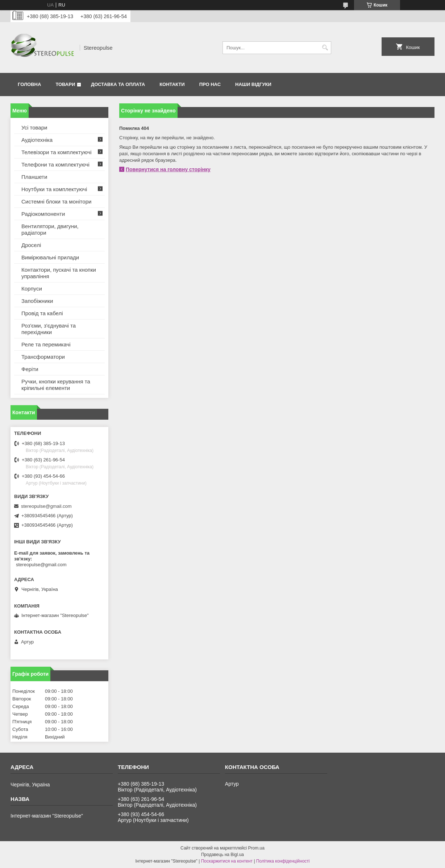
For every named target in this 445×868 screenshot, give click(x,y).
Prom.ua (256, 848)
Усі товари (34, 127)
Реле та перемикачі (46, 344)
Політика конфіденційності (283, 861)
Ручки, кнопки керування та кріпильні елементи (56, 385)
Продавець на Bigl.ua (222, 855)
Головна (29, 84)
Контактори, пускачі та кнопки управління (59, 273)
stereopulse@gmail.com (46, 506)
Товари (65, 84)
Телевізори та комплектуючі (57, 152)
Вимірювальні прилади (50, 257)
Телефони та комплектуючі (55, 164)
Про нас (210, 84)
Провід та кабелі (42, 313)
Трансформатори (43, 357)
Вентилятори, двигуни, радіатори (50, 229)
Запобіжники (37, 301)
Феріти (30, 369)
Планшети (34, 177)
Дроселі (31, 245)
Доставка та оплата (118, 84)
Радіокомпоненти (43, 214)
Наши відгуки (253, 84)
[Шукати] (325, 48)
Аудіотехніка (37, 140)
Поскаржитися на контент (227, 861)
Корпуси (32, 289)
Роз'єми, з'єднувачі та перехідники (49, 329)
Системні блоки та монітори (56, 201)
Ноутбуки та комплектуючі (54, 189)
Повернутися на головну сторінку (168, 169)
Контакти (172, 84)
